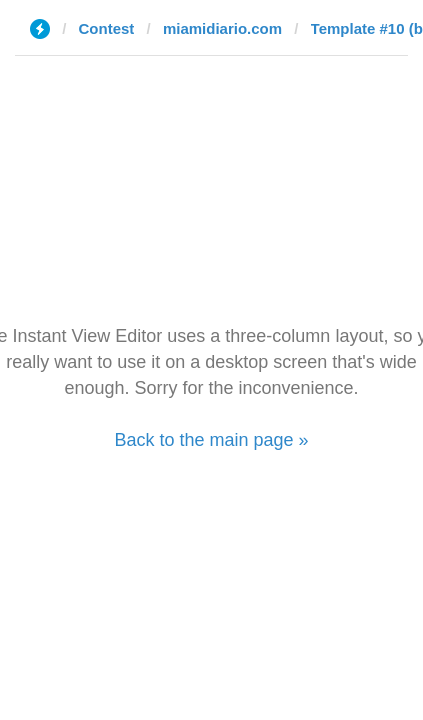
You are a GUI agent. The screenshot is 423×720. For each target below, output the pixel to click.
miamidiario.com (222, 28)
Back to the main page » (211, 440)
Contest (107, 28)
